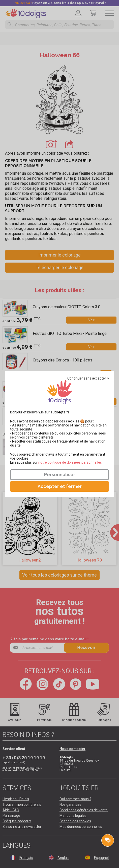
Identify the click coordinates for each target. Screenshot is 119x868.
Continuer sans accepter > (88, 378)
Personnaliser (60, 475)
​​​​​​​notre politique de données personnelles (70, 462)
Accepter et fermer (60, 486)
